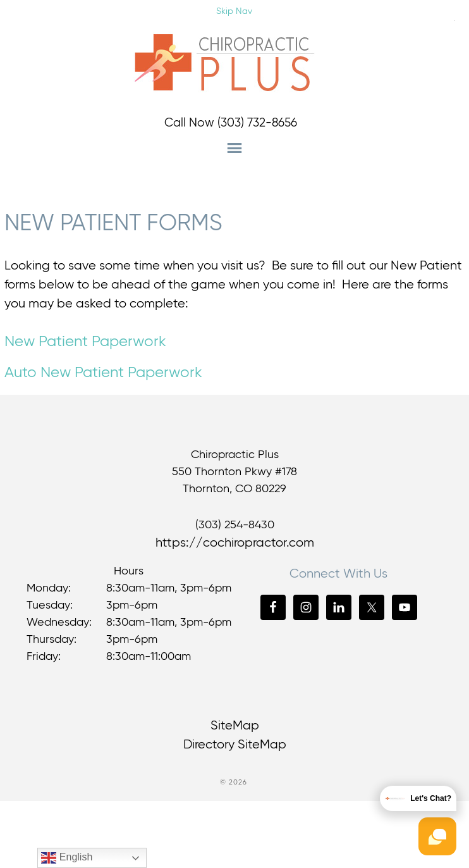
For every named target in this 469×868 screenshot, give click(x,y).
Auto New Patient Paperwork (103, 373)
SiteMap (235, 726)
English (67, 858)
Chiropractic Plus (234, 63)
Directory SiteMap (235, 745)
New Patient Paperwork (85, 342)
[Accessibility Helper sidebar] (454, 18)
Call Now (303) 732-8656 (231, 123)
